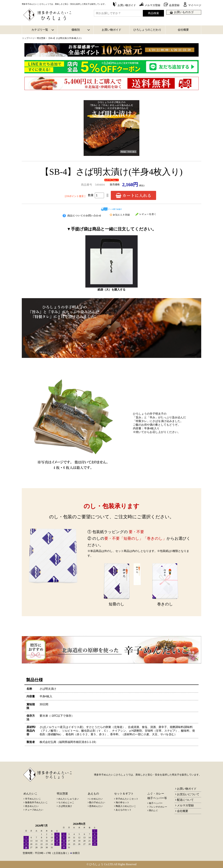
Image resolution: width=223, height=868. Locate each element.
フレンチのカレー (158, 807)
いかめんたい (96, 799)
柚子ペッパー (156, 803)
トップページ (28, 38)
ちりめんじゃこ (66, 802)
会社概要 (183, 30)
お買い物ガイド (111, 30)
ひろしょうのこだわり (147, 30)
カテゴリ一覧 (40, 30)
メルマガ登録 (185, 805)
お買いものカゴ (184, 12)
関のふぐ (153, 810)
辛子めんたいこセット (127, 799)
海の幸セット (122, 802)
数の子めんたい (97, 802)
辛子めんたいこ (33, 799)
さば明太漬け (65, 806)
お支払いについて (188, 794)
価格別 (76, 30)
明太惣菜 (41, 38)
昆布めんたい (96, 806)
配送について (185, 800)
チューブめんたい (34, 810)
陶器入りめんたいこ (126, 806)
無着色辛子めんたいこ (36, 802)
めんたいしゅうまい (69, 799)
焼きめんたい (32, 806)
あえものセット (124, 810)
